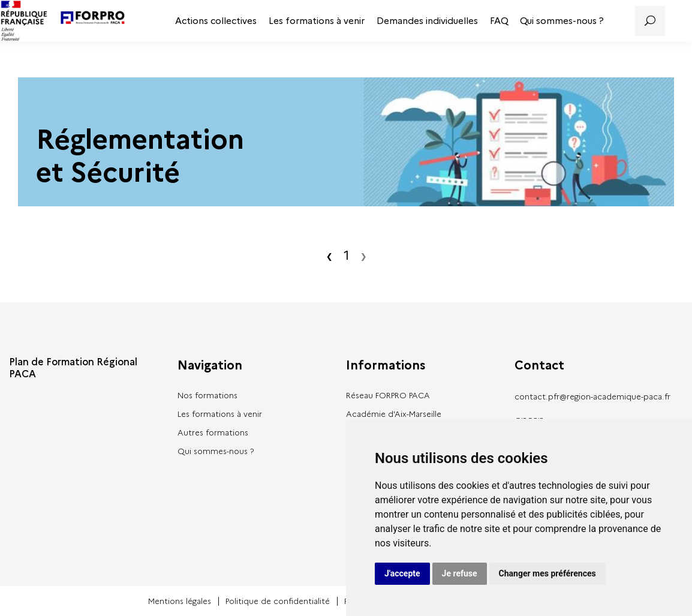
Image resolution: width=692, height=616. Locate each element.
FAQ (499, 21)
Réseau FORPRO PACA (388, 395)
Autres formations (213, 432)
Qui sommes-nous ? (562, 21)
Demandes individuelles (427, 21)
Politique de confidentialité (278, 601)
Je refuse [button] (460, 573)
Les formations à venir (317, 21)
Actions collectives (216, 21)
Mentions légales (180, 601)
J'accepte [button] (402, 573)
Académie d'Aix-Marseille (394, 414)
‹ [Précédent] (329, 256)
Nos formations (207, 395)
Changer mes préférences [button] (547, 573)
